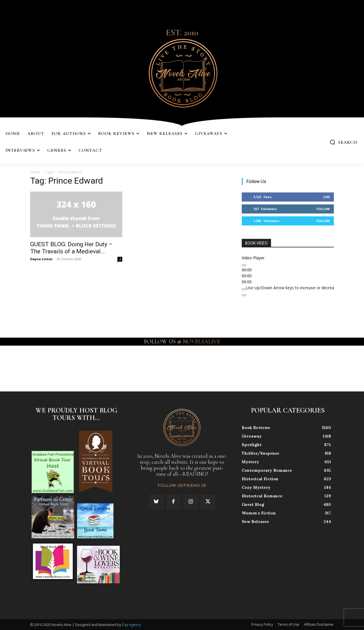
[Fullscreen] (244, 295)
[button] (343, 142)
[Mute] (244, 289)
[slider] (300, 288)
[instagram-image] (22, 368)
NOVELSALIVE (201, 342)
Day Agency (131, 625)
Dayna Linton (41, 259)
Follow (323, 209)
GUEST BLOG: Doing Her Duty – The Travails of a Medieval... (71, 248)
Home (35, 172)
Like (327, 197)
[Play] (244, 265)
